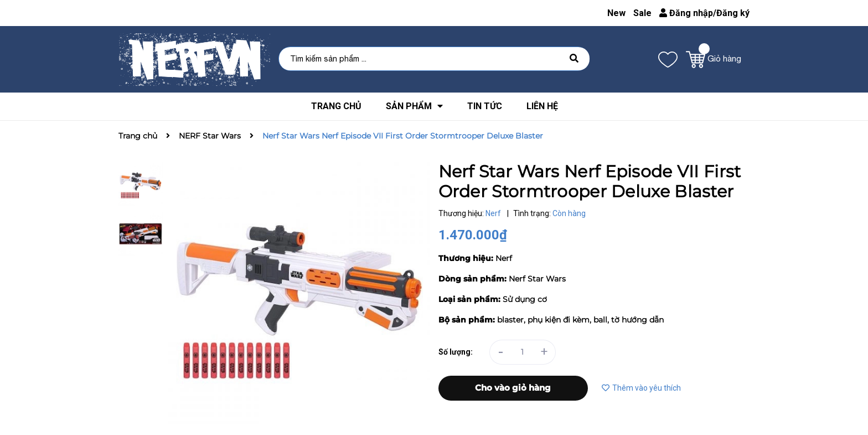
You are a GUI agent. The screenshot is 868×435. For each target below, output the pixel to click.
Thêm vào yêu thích (641, 388)
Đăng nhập (686, 13)
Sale (642, 13)
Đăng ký (733, 13)
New (616, 13)
